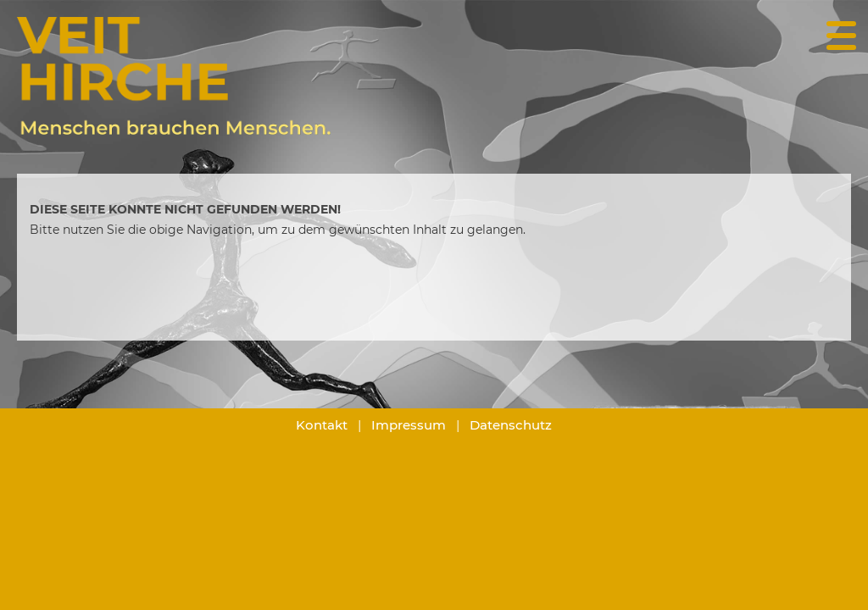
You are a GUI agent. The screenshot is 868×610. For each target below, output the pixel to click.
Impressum (409, 425)
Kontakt (322, 425)
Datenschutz (511, 425)
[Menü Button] (841, 31)
